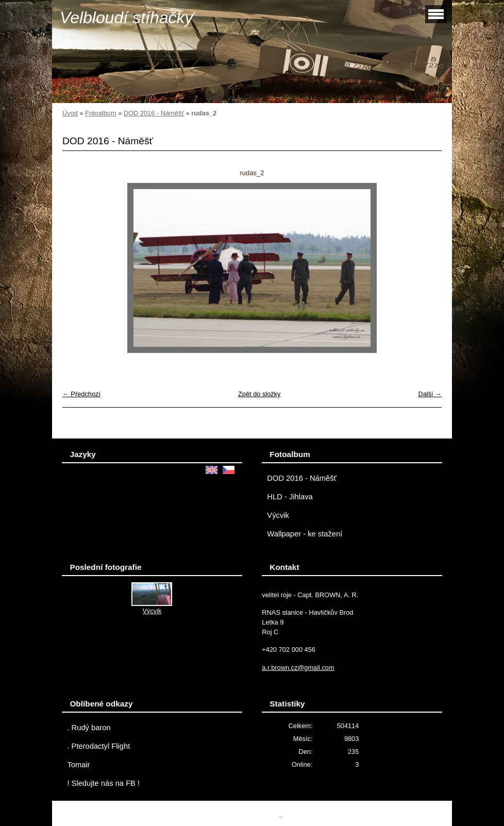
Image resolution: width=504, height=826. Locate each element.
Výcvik (278, 515)
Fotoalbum (100, 113)
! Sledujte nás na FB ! (103, 783)
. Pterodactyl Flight (98, 746)
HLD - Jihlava (290, 497)
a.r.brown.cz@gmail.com (298, 668)
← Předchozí (81, 394)
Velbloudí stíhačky (127, 18)
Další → (430, 394)
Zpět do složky (259, 394)
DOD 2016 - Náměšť (154, 113)
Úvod (70, 113)
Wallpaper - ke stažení (305, 534)
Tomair (78, 765)
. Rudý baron (89, 728)
